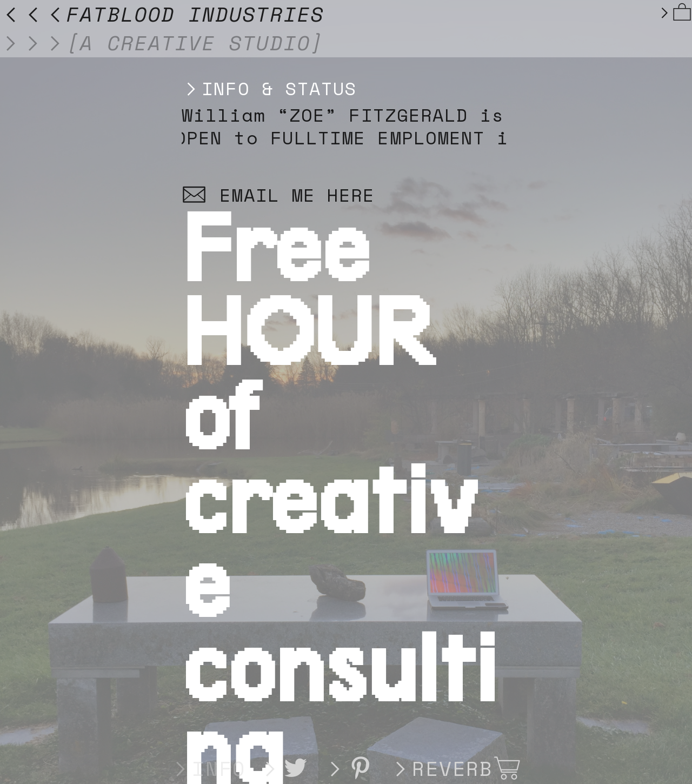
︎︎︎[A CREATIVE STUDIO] (162, 43)
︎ (296, 768)
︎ (508, 768)
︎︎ (674, 12)
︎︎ (350, 768)
